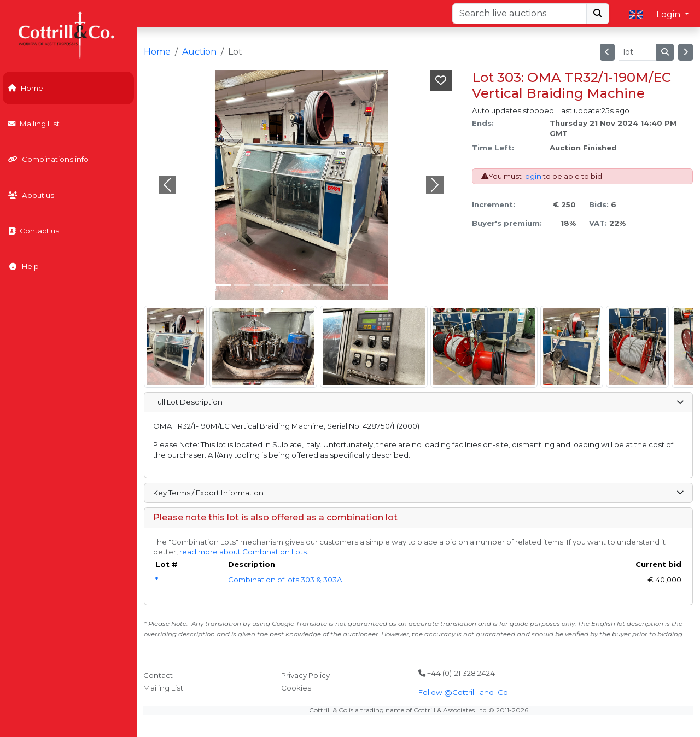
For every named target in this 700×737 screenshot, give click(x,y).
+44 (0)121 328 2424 (457, 673)
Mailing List (34, 124)
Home (26, 88)
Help (24, 266)
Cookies (296, 688)
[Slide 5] (321, 285)
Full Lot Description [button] (418, 402)
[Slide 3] (282, 285)
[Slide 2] (262, 285)
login (532, 176)
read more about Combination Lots (243, 552)
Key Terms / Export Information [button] (418, 493)
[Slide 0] (223, 285)
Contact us (34, 231)
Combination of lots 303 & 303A (285, 580)
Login (669, 14)
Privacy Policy (305, 675)
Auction (199, 52)
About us (31, 195)
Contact (158, 675)
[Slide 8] (380, 285)
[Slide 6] (341, 285)
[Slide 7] (360, 285)
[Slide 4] (301, 285)
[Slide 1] (242, 285)
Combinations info (48, 159)
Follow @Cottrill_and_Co (463, 692)
